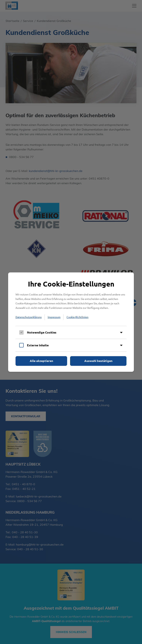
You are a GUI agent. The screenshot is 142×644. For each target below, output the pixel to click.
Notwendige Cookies (42, 332)
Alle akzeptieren (41, 361)
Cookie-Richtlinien (77, 317)
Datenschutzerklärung (29, 317)
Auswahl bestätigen (98, 361)
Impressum (54, 317)
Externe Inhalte (38, 345)
